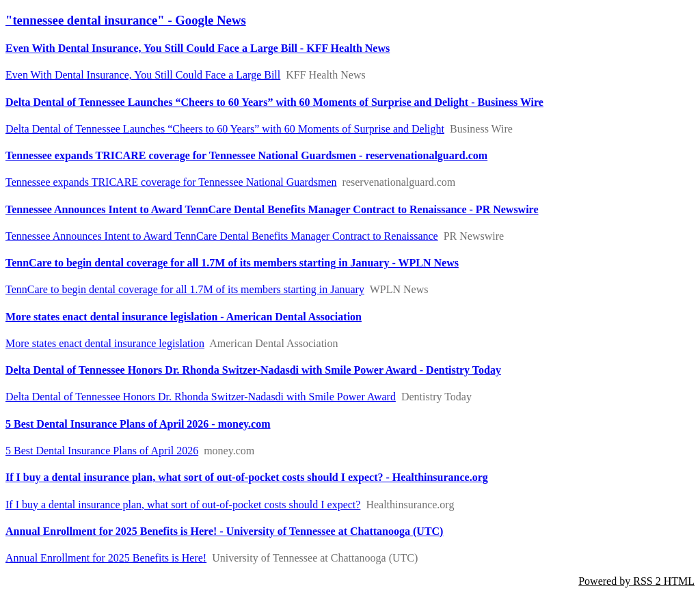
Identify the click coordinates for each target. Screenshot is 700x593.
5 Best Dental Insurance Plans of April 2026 (102, 451)
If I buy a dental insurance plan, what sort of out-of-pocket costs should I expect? (183, 505)
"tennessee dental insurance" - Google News (126, 20)
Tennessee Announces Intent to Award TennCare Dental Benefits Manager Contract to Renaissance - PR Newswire (272, 209)
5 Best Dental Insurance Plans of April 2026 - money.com (138, 424)
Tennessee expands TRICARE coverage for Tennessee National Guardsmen (171, 182)
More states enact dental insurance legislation (105, 343)
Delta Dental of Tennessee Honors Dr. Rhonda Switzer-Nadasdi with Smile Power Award (201, 397)
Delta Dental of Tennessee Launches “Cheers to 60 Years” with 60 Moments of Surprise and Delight (225, 129)
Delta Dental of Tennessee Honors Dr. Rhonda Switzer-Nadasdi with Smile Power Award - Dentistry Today (253, 370)
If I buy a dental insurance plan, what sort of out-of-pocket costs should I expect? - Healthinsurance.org (247, 477)
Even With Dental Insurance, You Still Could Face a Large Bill (143, 75)
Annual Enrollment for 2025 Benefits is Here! (106, 558)
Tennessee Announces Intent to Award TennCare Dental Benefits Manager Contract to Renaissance (222, 236)
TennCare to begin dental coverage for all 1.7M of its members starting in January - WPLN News (232, 263)
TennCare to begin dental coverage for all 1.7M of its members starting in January (185, 289)
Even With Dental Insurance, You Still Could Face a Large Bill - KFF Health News (198, 48)
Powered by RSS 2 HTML (636, 581)
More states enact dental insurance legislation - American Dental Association (184, 317)
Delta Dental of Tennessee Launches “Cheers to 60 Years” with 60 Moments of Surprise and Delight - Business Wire (274, 102)
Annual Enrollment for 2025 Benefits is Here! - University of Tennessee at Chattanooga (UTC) (224, 531)
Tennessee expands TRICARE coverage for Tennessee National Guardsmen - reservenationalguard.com (246, 155)
